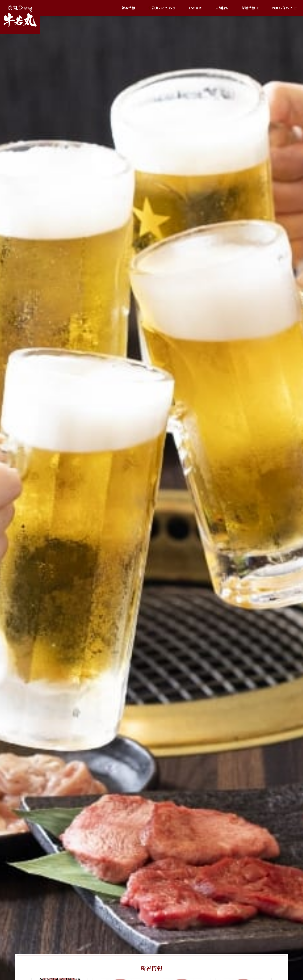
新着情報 (128, 8)
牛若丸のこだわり (162, 8)
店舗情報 (222, 8)
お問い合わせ (282, 8)
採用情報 (248, 8)
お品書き (195, 8)
